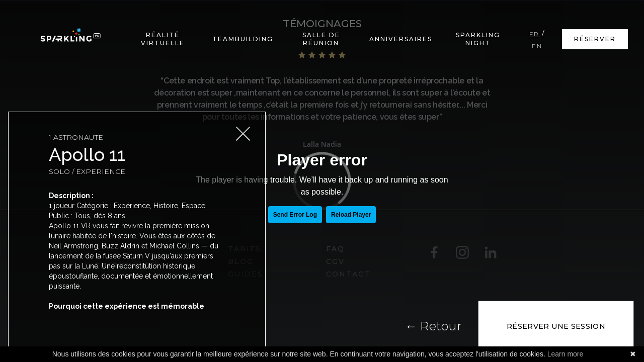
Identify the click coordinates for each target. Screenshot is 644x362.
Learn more (566, 354)
